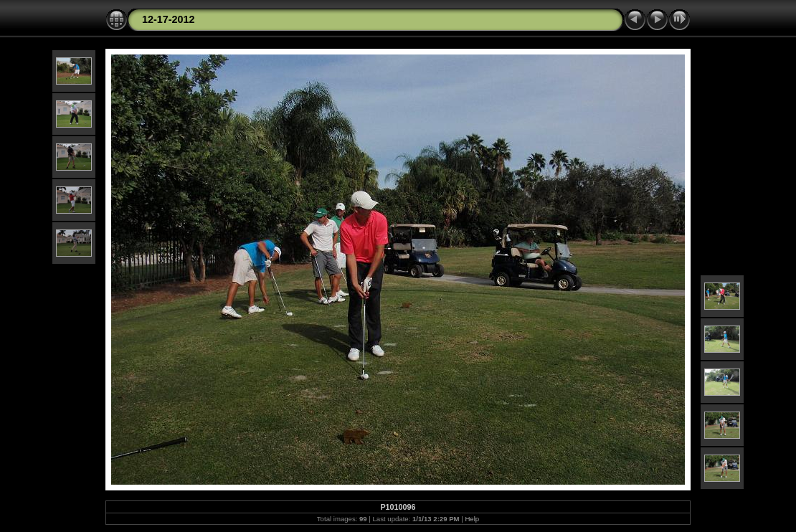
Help (472, 519)
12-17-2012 (169, 19)
